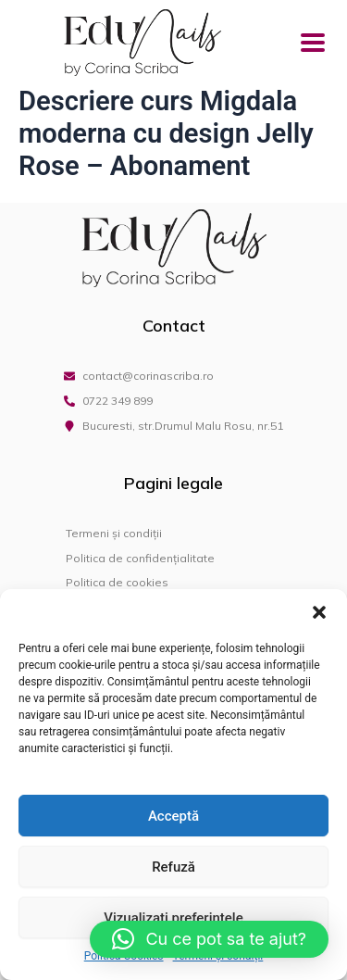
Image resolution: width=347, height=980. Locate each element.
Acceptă (173, 816)
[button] (319, 612)
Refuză (173, 867)
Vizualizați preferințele (173, 918)
